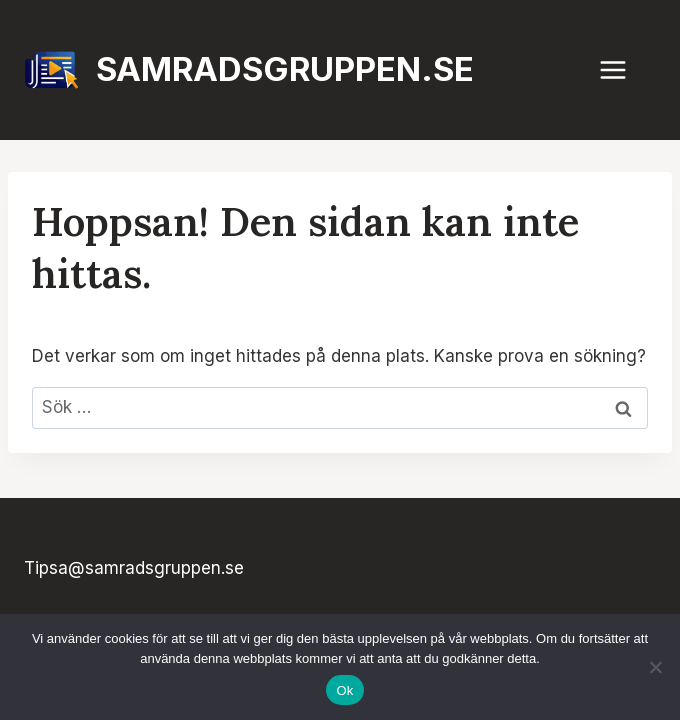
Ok (344, 690)
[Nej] (655, 667)
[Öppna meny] (623, 69)
